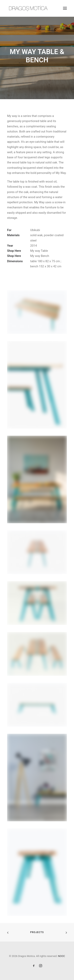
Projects (37, 932)
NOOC (62, 956)
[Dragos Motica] (28, 8)
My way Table (39, 251)
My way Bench (40, 256)
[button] (65, 8)
